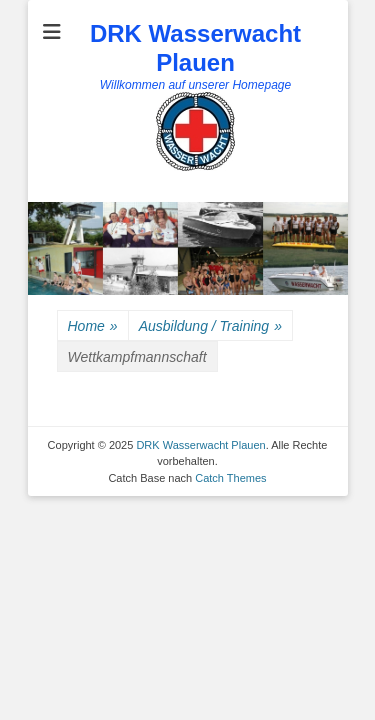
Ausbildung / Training (210, 326)
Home (93, 326)
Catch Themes (230, 478)
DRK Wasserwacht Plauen (195, 48)
